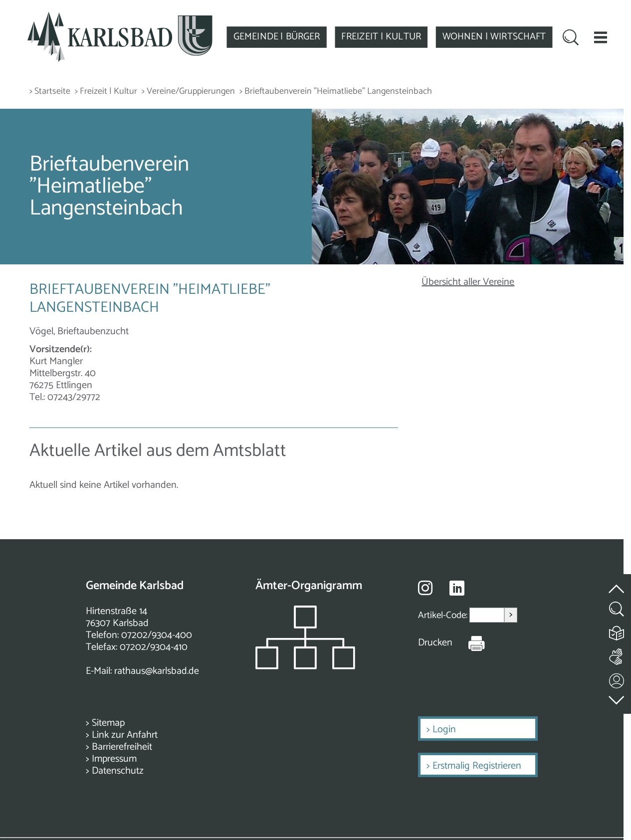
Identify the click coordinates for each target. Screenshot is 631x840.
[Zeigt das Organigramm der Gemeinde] (305, 667)
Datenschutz (118, 771)
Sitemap (108, 723)
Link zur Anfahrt (125, 735)
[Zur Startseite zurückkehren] (120, 17)
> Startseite (50, 92)
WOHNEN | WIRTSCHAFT (494, 37)
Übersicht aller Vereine (468, 282)
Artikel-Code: (444, 615)
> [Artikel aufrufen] (511, 615)
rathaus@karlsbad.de (157, 671)
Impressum (114, 759)
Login (444, 730)
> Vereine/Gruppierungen (188, 92)
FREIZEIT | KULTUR (381, 37)
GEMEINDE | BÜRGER (277, 37)
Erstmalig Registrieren (477, 766)
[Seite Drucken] (469, 643)
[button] (600, 37)
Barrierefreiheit (122, 747)
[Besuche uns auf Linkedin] (457, 588)
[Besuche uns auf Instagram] (425, 588)
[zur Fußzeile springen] (617, 698)
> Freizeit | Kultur (106, 92)
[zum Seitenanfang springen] (617, 583)
